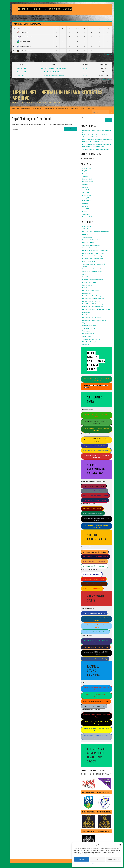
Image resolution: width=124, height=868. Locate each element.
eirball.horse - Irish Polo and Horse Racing (96, 723)
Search (83, 117)
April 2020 (85, 192)
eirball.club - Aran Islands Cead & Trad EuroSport (97, 456)
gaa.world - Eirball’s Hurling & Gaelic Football (97, 415)
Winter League (87, 336)
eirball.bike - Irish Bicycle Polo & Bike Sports (96, 730)
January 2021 (86, 176)
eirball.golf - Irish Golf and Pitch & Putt (96, 647)
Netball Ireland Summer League (92, 315)
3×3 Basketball (87, 226)
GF (91, 28)
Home (13, 108)
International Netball (63, 108)
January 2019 (86, 214)
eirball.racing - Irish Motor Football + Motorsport (97, 737)
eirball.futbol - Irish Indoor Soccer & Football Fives (97, 526)
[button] (120, 845)
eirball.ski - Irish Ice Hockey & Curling (95, 496)
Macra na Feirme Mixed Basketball (93, 280)
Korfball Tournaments (89, 277)
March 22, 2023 (21, 68)
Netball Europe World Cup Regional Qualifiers (96, 309)
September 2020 (87, 182)
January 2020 (86, 198)
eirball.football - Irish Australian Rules (95, 557)
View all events (108, 79)
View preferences (114, 859)
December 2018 (87, 217)
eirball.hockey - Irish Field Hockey (94, 584)
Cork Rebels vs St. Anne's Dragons (53, 76)
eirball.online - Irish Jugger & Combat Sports (96, 689)
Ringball (85, 323)
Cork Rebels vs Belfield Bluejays (53, 72)
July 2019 (85, 206)
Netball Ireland (26, 108)
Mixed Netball (75, 108)
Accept (82, 859)
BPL (77, 28)
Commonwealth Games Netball (92, 240)
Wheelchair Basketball (89, 334)
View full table (108, 55)
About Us (91, 108)
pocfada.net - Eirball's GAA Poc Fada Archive (97, 440)
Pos (14, 28)
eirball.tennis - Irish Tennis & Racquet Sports (96, 641)
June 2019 (85, 209)
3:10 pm (85, 76)
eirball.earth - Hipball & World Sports (95, 632)
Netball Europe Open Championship (93, 298)
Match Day (103, 64)
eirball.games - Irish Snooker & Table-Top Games (96, 653)
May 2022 (85, 171)
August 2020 (86, 184)
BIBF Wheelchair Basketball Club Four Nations (96, 232)
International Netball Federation (92, 271)
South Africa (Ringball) (89, 326)
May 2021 (85, 174)
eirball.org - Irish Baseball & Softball (95, 500)
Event (53, 64)
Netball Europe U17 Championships (93, 304)
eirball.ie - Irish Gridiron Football (94, 486)
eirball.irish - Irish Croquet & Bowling (95, 659)
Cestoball (85, 234)
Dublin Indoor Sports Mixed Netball (93, 253)
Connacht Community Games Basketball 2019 (96, 149)
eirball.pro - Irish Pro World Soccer (94, 566)
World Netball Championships (91, 342)
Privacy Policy (101, 864)
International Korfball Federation (92, 269)
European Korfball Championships (93, 256)
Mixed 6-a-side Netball (89, 282)
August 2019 (86, 203)
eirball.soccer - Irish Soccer (92, 574)
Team (19, 28)
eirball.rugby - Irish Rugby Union (94, 579)
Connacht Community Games (91, 248)
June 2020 (85, 190)
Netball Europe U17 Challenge (91, 301)
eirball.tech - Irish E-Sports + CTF (94, 706)
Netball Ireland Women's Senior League (94, 320)
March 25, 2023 (21, 72)
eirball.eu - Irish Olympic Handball (94, 613)
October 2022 (87, 168)
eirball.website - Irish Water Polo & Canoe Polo (97, 619)
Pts (108, 28)
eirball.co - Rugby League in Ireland (94, 561)
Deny (98, 859)
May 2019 (85, 211)
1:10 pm (85, 72)
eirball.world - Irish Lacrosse (92, 509)
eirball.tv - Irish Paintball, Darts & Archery (97, 696)
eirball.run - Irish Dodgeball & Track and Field (96, 716)
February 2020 (87, 195)
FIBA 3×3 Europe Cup (89, 261)
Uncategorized (87, 331)
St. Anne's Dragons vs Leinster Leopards (53, 68)
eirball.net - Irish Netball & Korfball (95, 552)
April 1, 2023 (21, 76)
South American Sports (89, 328)
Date (21, 64)
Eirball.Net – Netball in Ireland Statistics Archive (57, 95)
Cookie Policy (93, 864)
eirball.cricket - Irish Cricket (92, 588)
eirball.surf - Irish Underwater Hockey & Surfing (97, 626)
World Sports (86, 344)
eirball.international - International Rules (96, 450)
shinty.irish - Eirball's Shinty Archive (95, 446)
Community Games (88, 242)
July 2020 (85, 187)
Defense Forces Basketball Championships (95, 251)
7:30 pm (85, 68)
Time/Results (85, 64)
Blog (18, 108)
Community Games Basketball (91, 245)
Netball (85, 288)
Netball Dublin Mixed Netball (91, 290)
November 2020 (87, 179)
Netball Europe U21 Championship (93, 307)
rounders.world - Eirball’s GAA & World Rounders (96, 429)
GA (99, 28)
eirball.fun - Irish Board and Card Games (96, 701)
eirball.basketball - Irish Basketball (95, 491)
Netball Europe (87, 293)
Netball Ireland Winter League (91, 317)
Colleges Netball (38, 108)
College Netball (87, 237)
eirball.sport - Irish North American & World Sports (97, 379)
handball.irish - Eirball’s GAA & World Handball (97, 422)
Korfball (84, 108)
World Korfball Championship (91, 339)
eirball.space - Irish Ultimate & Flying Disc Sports (97, 519)
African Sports (87, 229)
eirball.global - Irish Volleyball (93, 513)
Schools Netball (50, 108)
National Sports (87, 285)
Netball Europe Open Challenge (92, 296)
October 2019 (87, 201)
